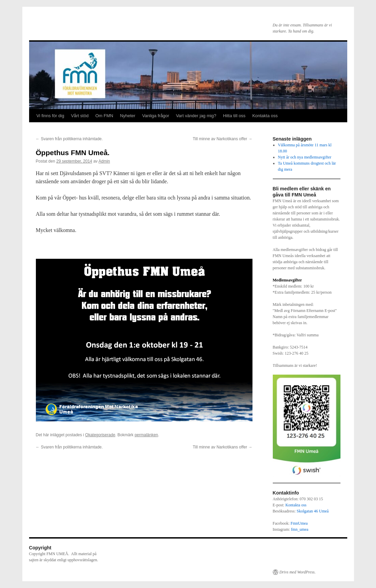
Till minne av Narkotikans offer (222, 139)
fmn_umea (300, 529)
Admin (104, 161)
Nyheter (128, 116)
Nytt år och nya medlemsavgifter (305, 157)
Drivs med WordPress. (298, 572)
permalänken (146, 435)
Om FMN (104, 116)
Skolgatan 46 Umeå (313, 511)
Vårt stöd (80, 116)
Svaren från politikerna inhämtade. (69, 139)
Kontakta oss (265, 116)
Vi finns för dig (50, 116)
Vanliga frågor (156, 116)
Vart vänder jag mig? (196, 116)
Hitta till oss (234, 116)
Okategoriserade (100, 435)
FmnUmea (299, 523)
